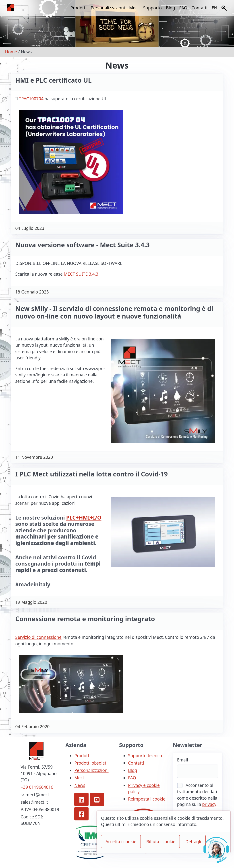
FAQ (183, 8)
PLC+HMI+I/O (84, 518)
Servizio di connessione (38, 637)
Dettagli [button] (193, 842)
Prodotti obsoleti (91, 763)
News (80, 785)
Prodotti (78, 8)
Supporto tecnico (145, 756)
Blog (170, 8)
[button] (81, 799)
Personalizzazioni (108, 8)
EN (214, 8)
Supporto (152, 8)
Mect (134, 8)
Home (11, 52)
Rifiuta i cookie (161, 842)
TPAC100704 (31, 99)
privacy (209, 804)
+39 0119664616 (37, 787)
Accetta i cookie (121, 842)
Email (183, 760)
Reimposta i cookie (147, 799)
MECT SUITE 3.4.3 (81, 274)
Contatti (200, 8)
